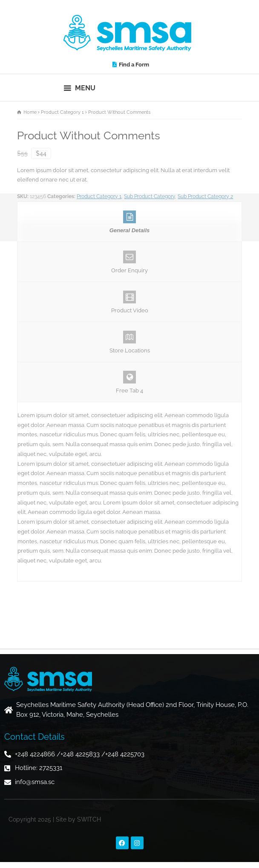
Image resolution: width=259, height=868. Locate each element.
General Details (129, 222)
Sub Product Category (150, 196)
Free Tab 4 (129, 382)
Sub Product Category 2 (205, 196)
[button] (80, 88)
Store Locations (129, 342)
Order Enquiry (129, 262)
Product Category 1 (99, 196)
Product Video (129, 302)
